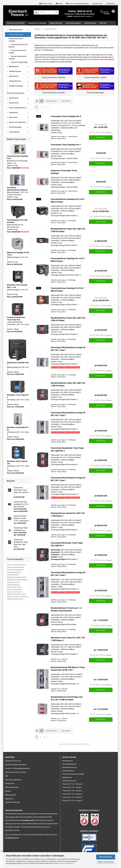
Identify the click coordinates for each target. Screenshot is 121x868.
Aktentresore (13, 98)
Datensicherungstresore (16, 92)
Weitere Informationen (106, 862)
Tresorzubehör (13, 132)
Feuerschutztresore (37, 23)
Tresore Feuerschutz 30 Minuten (18, 46)
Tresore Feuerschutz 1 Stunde (18, 52)
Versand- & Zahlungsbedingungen (78, 4)
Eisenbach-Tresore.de (13, 761)
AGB (7, 776)
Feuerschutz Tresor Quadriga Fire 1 (66, 145)
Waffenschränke (73, 23)
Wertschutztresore (16, 23)
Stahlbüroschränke (15, 86)
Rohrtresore (12, 117)
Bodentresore (13, 103)
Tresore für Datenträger (18, 62)
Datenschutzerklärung (66, 863)
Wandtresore (90, 23)
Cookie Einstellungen (13, 802)
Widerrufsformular (12, 787)
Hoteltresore (12, 113)
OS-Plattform (10, 784)
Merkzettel (110, 4)
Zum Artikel (101, 137)
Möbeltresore (56, 23)
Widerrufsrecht (10, 795)
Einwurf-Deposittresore (16, 108)
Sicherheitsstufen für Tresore (15, 772)
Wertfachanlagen (14, 127)
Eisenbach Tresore (46, 4)
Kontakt (59, 4)
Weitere (103, 23)
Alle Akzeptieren (106, 857)
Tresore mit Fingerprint (16, 122)
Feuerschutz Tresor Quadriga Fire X (66, 116)
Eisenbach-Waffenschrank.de (16, 765)
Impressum (9, 799)
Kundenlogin (98, 4)
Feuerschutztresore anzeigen (16, 40)
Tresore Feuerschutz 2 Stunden (18, 58)
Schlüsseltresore (14, 81)
